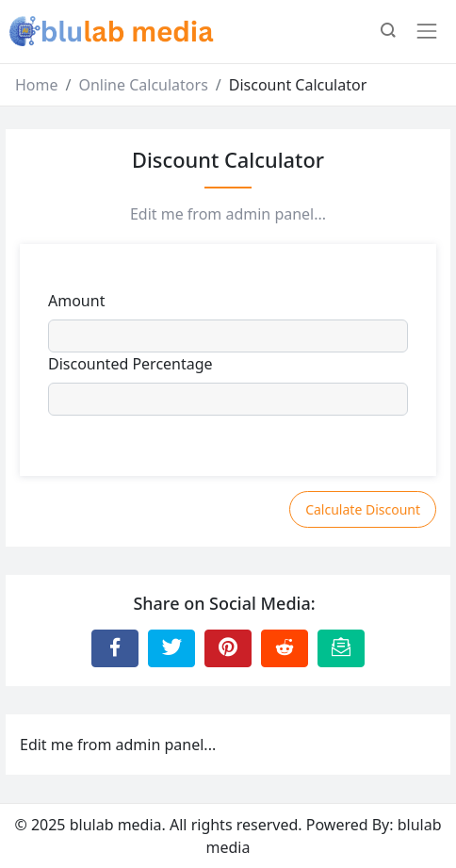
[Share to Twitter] (171, 648)
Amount (76, 301)
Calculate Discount (363, 509)
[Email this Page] (341, 648)
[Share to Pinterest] (228, 648)
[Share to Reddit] (285, 648)
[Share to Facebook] (115, 648)
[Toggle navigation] (427, 31)
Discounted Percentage (130, 364)
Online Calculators (143, 85)
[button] (388, 32)
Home (37, 85)
